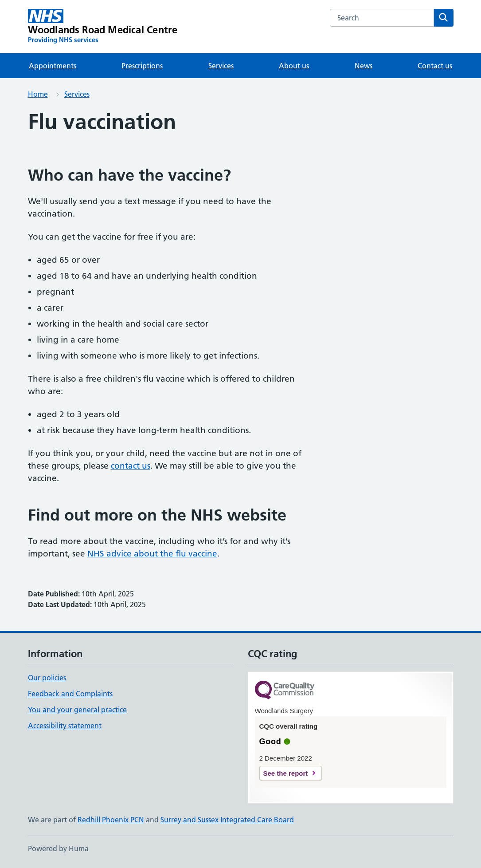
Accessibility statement (65, 726)
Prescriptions (142, 66)
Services (221, 66)
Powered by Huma (58, 848)
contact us (131, 466)
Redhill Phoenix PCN (111, 820)
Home (38, 94)
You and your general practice (77, 710)
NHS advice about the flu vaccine (152, 554)
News (364, 66)
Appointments (53, 66)
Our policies (47, 678)
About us (294, 66)
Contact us (435, 66)
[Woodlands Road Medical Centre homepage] (103, 27)
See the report (286, 773)
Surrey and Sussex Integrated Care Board (227, 820)
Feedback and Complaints (70, 694)
